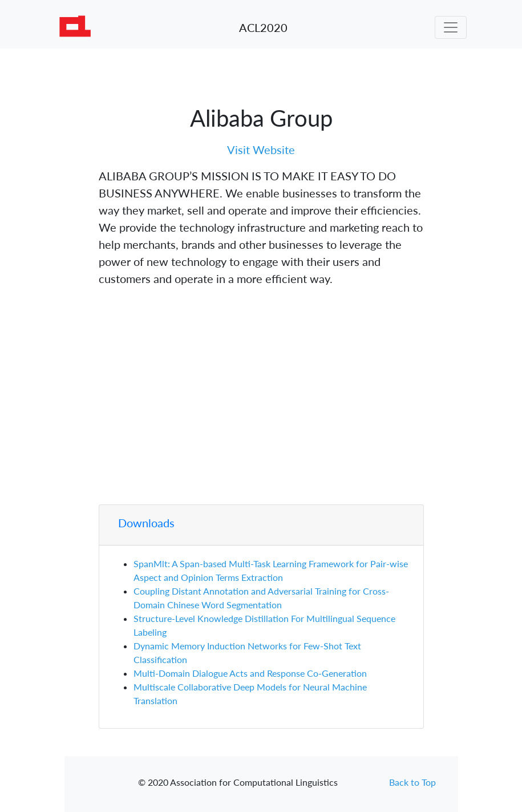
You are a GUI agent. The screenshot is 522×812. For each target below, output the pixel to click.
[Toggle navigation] (451, 27)
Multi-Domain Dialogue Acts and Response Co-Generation (250, 673)
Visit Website (261, 150)
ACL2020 (263, 27)
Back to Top (412, 782)
